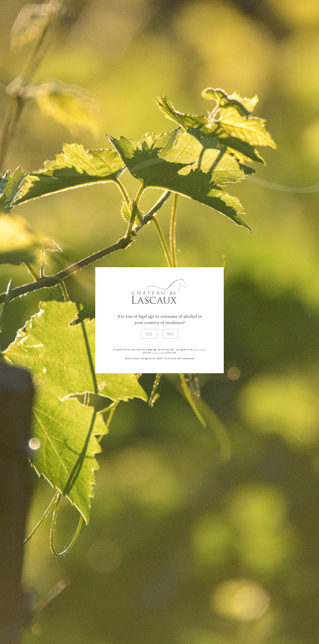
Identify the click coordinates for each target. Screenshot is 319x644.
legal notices (200, 350)
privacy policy (158, 353)
